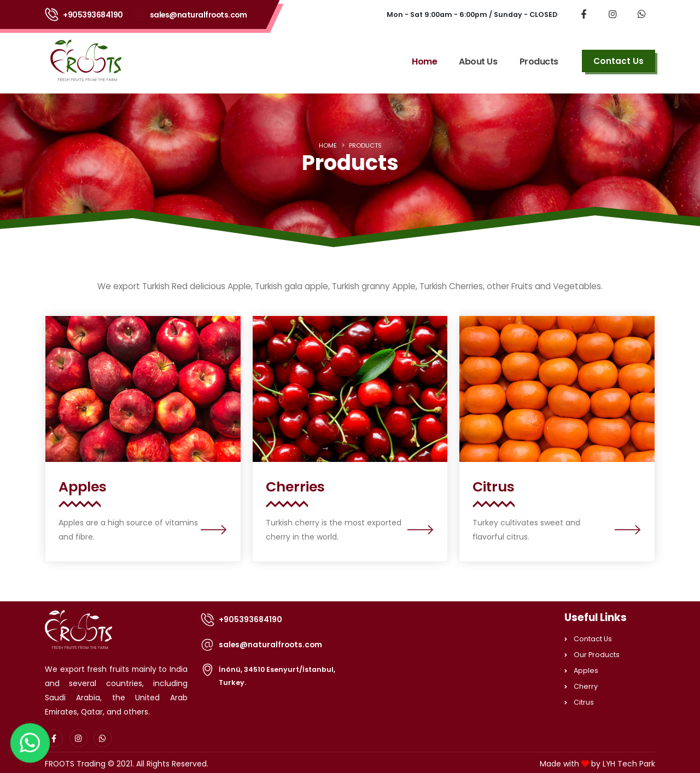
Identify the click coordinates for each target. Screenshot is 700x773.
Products (539, 62)
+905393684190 (93, 15)
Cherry (586, 686)
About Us (478, 62)
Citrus (584, 702)
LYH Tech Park (629, 764)
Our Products (597, 655)
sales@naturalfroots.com (199, 15)
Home (424, 62)
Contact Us (593, 639)
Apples (586, 670)
